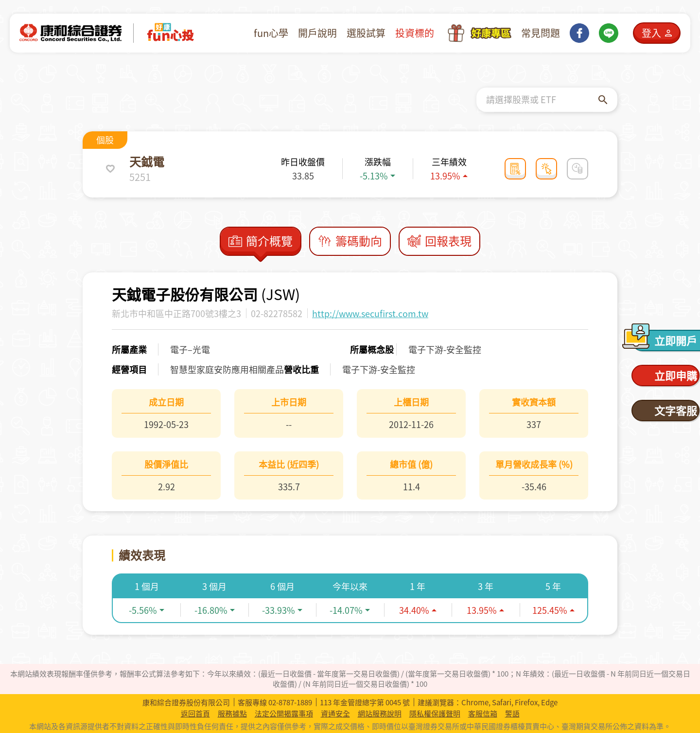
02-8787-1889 (290, 702)
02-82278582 (277, 313)
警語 (512, 714)
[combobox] (542, 100)
